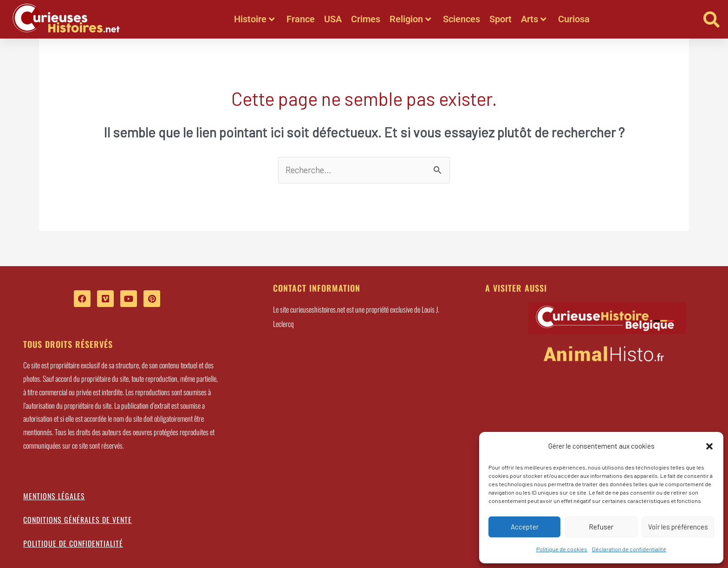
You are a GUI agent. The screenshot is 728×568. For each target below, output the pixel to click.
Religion (410, 19)
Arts (534, 19)
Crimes (366, 19)
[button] (709, 446)
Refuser (601, 527)
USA (333, 19)
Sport (500, 19)
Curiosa (574, 19)
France (301, 19)
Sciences (461, 19)
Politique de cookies (562, 549)
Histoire (254, 19)
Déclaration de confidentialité (629, 549)
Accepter (525, 527)
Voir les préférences (678, 527)
